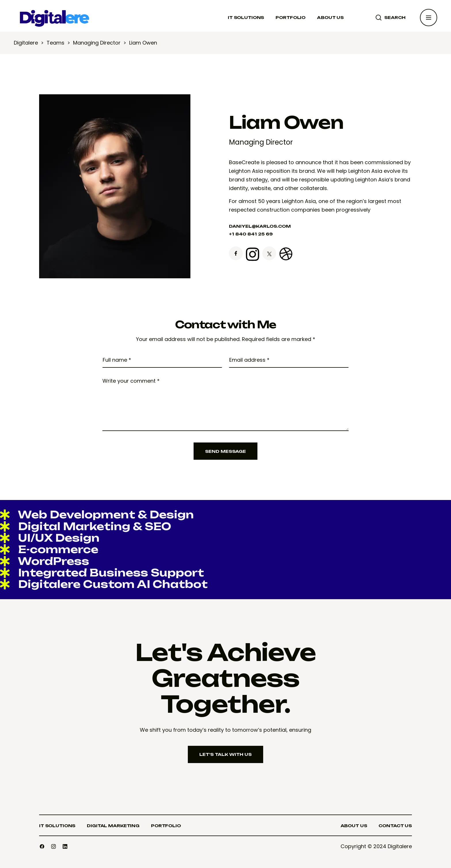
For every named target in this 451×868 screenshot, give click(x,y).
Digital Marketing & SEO (86, 526)
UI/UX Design (50, 538)
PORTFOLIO (291, 17)
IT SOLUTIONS (246, 17)
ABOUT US (330, 17)
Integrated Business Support (102, 573)
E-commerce (49, 549)
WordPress (45, 561)
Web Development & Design (97, 515)
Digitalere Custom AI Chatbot (104, 584)
